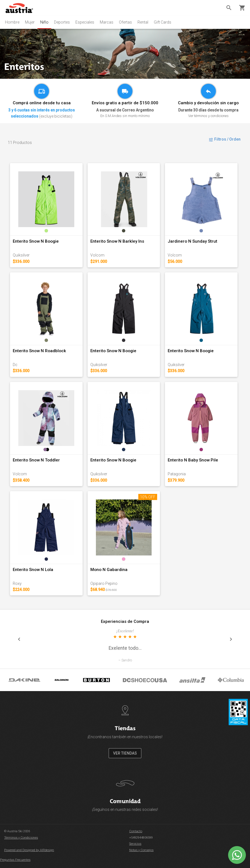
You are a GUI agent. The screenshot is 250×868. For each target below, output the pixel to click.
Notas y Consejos (141, 850)
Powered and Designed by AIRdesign (29, 850)
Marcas (107, 22)
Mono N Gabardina (109, 570)
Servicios (135, 844)
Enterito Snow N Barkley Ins (117, 241)
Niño (44, 22)
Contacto (136, 831)
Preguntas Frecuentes (15, 860)
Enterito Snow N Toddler (36, 460)
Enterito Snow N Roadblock (39, 351)
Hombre (12, 22)
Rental (143, 22)
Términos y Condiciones (21, 838)
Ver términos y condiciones (208, 116)
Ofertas (125, 22)
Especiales (85, 22)
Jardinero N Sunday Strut (192, 241)
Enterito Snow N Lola (33, 570)
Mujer (30, 22)
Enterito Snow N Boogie (36, 241)
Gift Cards (163, 22)
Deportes (62, 22)
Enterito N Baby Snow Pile (193, 460)
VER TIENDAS (125, 753)
